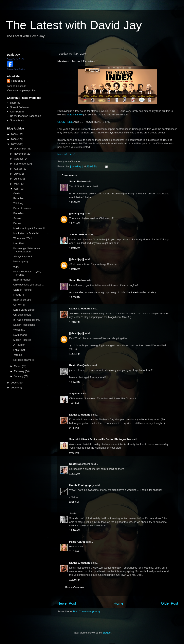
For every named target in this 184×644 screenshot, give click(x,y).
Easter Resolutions (24, 325)
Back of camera (22, 208)
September (21, 164)
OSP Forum (17, 112)
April (17, 189)
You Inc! (18, 355)
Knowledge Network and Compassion (27, 250)
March (18, 366)
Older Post (170, 603)
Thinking (18, 203)
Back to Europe (22, 300)
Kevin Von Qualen (80, 365)
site (135, 292)
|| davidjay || (77, 214)
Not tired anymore (23, 360)
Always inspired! (23, 256)
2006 (14, 383)
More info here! (66, 154)
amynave (75, 393)
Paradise (18, 198)
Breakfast (19, 213)
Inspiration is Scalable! (26, 233)
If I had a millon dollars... (27, 320)
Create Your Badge (16, 69)
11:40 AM (75, 248)
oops (16, 267)
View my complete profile (21, 90)
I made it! (18, 295)
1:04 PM (74, 403)
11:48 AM (75, 269)
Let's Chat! (19, 350)
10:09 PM (75, 580)
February (20, 371)
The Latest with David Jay (74, 25)
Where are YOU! (23, 238)
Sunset (17, 218)
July (17, 174)
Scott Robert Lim (80, 464)
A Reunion (19, 345)
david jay (15, 103)
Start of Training (22, 290)
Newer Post (67, 603)
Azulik (17, 193)
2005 (14, 388)
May (17, 184)
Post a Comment (75, 587)
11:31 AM (75, 223)
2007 (14, 144)
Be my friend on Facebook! (25, 116)
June (17, 179)
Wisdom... (19, 330)
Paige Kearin (77, 542)
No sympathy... (22, 261)
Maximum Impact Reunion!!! (29, 228)
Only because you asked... (28, 285)
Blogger (107, 633)
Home (119, 603)
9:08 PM (74, 453)
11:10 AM (75, 530)
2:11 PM (74, 428)
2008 (14, 139)
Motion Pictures (22, 340)
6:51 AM (74, 502)
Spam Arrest (17, 120)
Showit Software (19, 107)
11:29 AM (75, 202)
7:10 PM (74, 551)
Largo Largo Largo (24, 310)
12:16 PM (75, 322)
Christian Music (22, 315)
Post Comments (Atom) (87, 611)
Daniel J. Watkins (80, 309)
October (19, 159)
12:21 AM (75, 474)
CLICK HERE (65, 122)
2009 (14, 134)
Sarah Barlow (75, 115)
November (20, 154)
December (20, 149)
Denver (17, 223)
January (19, 376)
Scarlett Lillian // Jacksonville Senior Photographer (100, 439)
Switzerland (20, 335)
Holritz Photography (82, 485)
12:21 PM (75, 354)
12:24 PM (75, 382)
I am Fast (19, 243)
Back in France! (22, 280)
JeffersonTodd (78, 234)
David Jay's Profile (16, 59)
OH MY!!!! (19, 305)
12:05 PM (75, 297)
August (18, 169)
